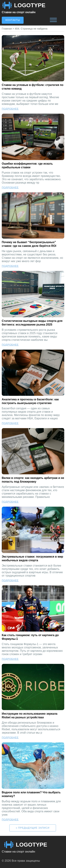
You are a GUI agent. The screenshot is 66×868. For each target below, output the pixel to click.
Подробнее (10, 109)
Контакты (13, 20)
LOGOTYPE (30, 5)
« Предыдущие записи (33, 828)
